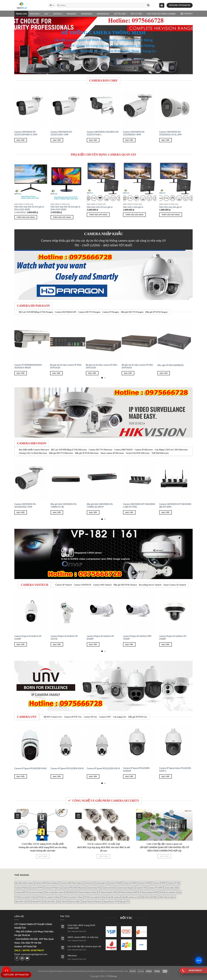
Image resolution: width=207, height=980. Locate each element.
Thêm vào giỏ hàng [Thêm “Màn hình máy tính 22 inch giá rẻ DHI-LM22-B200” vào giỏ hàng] (26, 217)
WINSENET (72, 14)
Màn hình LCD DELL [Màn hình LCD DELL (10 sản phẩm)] (149, 897)
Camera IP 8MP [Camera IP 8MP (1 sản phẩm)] (159, 883)
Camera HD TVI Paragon (89, 312)
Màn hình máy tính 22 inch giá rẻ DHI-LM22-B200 (29, 208)
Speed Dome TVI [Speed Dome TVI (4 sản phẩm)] (111, 902)
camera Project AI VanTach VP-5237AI (64, 637)
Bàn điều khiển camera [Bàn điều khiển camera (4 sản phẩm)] (24, 883)
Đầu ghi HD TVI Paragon (132, 312)
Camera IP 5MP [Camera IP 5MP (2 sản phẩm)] (145, 883)
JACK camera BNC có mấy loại (83, 937)
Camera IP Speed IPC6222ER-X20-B (103, 768)
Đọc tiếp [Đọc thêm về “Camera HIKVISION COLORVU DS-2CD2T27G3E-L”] (93, 140)
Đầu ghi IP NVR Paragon (156, 312)
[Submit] (148, 5)
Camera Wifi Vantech (102, 585)
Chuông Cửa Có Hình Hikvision (33, 453)
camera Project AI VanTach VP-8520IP (101, 637)
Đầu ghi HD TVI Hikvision (61, 453)
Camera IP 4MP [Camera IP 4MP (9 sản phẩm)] (130, 883)
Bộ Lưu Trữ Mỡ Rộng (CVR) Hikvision (69, 450)
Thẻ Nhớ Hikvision (160, 453)
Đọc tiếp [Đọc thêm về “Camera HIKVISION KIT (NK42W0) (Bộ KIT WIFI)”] (166, 512)
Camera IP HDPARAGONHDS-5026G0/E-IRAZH (28, 366)
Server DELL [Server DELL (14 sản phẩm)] (75, 902)
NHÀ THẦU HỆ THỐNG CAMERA (161, 14)
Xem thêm (43, 856)
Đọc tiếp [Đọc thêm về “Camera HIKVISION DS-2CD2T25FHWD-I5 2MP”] (21, 140)
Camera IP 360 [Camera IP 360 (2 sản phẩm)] (174, 883)
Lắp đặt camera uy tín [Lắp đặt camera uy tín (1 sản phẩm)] (131, 897)
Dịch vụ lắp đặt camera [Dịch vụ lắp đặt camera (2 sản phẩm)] (54, 892)
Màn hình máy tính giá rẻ (170, 207)
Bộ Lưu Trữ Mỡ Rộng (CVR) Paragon (36, 312)
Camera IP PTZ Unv (73, 717)
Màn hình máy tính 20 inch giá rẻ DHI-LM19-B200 (65, 208)
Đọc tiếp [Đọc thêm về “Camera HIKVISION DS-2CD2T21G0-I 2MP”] (57, 140)
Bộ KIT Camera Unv (53, 717)
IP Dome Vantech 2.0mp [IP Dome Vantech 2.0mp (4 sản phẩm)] (87, 892)
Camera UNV (105, 717)
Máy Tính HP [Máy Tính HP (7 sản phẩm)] (63, 902)
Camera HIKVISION (123, 450)
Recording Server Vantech (150, 585)
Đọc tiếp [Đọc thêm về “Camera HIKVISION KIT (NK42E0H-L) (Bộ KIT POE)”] (129, 512)
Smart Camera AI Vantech (175, 585)
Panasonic (88, 14)
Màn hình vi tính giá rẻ (133, 207)
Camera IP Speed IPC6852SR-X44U (31, 768)
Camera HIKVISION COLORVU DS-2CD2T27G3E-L (103, 133)
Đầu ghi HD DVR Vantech (125, 585)
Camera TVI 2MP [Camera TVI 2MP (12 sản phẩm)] (155, 888)
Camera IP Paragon (111, 312)
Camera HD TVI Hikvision (100, 450)
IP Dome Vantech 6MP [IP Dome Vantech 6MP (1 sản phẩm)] (128, 892)
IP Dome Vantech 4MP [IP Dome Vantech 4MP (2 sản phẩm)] (108, 892)
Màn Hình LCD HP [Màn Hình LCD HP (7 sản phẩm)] (23, 902)
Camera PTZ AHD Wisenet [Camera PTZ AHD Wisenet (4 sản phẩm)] (74, 888)
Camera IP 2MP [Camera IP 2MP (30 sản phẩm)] (115, 883)
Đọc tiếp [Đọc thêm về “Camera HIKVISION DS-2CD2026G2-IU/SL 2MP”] (166, 140)
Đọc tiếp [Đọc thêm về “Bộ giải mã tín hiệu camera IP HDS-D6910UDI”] (128, 373)
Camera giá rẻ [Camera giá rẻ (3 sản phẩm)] (101, 883)
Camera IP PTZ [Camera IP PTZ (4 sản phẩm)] (37, 888)
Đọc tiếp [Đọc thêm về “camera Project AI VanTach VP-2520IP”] (166, 644)
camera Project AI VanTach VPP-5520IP (137, 637)
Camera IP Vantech (64, 585)
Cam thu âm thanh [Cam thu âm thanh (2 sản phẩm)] (35, 892)
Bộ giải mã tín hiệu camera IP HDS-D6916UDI (66, 366)
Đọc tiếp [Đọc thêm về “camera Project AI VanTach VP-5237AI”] (57, 644)
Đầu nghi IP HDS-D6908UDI (170, 365)
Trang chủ (21, 14)
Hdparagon (104, 14)
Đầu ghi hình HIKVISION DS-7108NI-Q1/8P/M (100, 505)
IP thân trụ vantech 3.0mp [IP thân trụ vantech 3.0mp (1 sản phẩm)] (26, 897)
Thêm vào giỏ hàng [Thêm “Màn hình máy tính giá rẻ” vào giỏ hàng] (171, 215)
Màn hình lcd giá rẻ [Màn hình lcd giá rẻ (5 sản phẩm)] (167, 897)
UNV (47, 14)
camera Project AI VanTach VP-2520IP (173, 637)
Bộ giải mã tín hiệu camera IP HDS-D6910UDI (137, 366)
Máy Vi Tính (137, 14)
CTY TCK (68, 45)
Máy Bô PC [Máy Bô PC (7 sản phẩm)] (37, 902)
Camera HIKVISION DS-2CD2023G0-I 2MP (25, 505)
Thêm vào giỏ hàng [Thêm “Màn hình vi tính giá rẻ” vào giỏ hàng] (134, 215)
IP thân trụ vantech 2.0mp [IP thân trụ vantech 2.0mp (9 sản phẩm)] (170, 892)
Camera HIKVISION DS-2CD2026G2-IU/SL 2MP (170, 133)
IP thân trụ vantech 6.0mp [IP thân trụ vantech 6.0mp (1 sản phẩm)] (95, 897)
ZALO (199, 960)
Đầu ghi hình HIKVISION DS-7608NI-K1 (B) (64, 505)
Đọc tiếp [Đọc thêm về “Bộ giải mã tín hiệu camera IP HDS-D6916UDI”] (56, 373)
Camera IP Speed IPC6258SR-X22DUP (137, 769)
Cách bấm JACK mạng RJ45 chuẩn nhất (81, 926)
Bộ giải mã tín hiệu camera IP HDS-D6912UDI (102, 366)
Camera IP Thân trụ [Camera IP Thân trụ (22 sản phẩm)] (53, 888)
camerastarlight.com (100, 971)
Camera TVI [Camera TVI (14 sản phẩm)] (141, 888)
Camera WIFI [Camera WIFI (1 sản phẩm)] (21, 892)
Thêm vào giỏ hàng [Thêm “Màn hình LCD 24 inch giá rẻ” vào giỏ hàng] (98, 215)
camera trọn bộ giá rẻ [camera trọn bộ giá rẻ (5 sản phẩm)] (126, 888)
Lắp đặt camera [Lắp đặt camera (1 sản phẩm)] (113, 897)
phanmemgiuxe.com (59, 971)
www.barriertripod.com (80, 971)
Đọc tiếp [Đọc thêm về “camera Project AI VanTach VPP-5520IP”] (129, 644)
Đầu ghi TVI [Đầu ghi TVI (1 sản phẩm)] (124, 902)
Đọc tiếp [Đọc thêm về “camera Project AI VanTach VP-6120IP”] (21, 644)
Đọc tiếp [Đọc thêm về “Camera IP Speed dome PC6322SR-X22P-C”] (166, 776)
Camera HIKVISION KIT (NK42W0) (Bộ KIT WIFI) (175, 505)
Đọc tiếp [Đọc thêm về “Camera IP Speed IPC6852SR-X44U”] (21, 776)
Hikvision (36, 14)
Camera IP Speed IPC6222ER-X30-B (67, 768)
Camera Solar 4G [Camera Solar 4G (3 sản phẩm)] (93, 888)
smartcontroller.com (119, 971)
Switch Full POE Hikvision (138, 453)
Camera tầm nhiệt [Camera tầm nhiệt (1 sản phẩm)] (171, 888)
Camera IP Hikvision (144, 450)
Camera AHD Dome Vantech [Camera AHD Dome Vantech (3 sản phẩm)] (47, 883)
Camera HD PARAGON (66, 312)
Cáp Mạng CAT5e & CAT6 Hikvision (171, 450)
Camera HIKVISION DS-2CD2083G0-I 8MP (134, 133)
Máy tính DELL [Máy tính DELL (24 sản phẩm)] (49, 902)
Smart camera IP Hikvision (112, 453)
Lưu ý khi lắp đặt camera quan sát (84, 946)
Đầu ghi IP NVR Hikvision (87, 453)
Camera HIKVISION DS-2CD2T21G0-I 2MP (62, 133)
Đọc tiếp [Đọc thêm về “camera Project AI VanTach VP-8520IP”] (93, 644)
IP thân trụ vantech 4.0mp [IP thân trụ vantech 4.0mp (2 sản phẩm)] (49, 897)
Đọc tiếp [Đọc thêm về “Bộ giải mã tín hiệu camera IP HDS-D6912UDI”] (92, 373)
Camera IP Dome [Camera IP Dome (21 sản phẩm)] (22, 888)
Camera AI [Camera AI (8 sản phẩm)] (89, 883)
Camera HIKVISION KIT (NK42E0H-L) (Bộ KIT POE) (139, 505)
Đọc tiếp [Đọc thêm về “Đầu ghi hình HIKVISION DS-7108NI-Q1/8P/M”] (93, 512)
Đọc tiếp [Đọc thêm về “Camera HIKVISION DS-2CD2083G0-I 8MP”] (129, 140)
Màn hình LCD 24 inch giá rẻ (100, 207)
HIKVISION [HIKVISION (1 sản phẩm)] (70, 892)
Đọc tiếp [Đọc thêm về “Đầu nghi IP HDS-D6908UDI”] (164, 373)
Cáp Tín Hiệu (121, 14)
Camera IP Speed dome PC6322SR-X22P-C (175, 769)
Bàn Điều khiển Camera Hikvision (34, 450)
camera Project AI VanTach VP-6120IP (28, 637)
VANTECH (58, 14)
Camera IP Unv (90, 717)
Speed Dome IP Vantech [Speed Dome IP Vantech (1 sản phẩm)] (92, 902)
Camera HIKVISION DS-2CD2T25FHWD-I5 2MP (26, 133)
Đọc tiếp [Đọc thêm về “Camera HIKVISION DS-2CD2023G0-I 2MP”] (21, 512)
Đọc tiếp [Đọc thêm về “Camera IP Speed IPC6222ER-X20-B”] (93, 776)
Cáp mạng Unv (120, 717)
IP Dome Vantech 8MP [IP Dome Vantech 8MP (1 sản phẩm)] (149, 892)
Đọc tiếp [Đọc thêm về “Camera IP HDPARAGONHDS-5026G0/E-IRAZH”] (21, 373)
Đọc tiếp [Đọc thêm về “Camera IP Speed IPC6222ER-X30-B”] (57, 776)
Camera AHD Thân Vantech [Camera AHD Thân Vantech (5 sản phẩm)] (72, 883)
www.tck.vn (43, 971)
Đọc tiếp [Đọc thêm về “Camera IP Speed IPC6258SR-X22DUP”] (129, 776)
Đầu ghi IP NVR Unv (138, 717)
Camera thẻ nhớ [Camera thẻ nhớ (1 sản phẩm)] (109, 888)
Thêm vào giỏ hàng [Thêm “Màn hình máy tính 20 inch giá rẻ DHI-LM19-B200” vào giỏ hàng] (62, 217)
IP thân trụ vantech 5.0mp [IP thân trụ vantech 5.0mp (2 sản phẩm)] (72, 897)
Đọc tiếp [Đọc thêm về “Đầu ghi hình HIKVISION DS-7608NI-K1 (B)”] (57, 512)
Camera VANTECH (83, 585)
